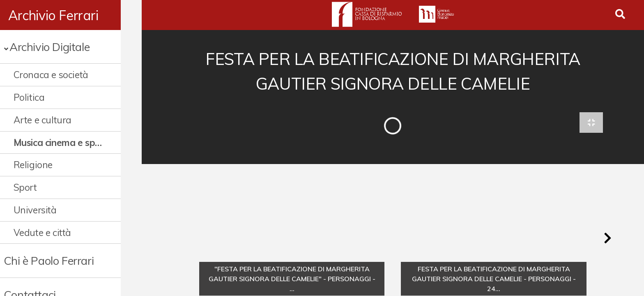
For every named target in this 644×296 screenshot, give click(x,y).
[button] (607, 240)
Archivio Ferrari (53, 15)
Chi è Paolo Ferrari (49, 260)
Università (35, 210)
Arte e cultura (43, 120)
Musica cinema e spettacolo (69, 142)
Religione (33, 165)
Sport (25, 187)
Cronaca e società (51, 75)
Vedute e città (42, 232)
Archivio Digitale (49, 47)
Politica (29, 97)
